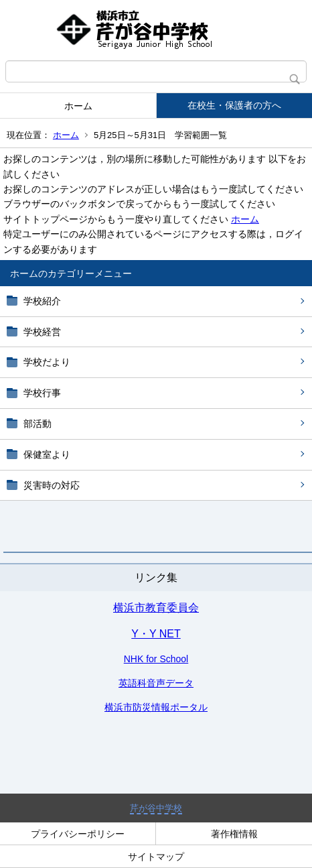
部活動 (37, 424)
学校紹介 (42, 301)
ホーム (78, 106)
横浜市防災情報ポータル (156, 707)
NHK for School (156, 659)
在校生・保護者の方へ (234, 105)
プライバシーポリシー (78, 834)
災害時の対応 (52, 485)
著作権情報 (234, 834)
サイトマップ (156, 857)
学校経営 (42, 332)
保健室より (47, 454)
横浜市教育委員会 (156, 608)
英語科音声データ (156, 683)
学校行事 (42, 393)
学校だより (47, 362)
